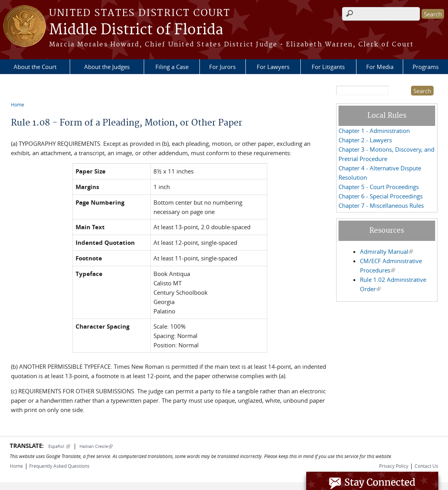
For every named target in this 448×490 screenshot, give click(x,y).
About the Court (35, 67)
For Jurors (222, 67)
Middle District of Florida (136, 30)
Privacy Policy (394, 466)
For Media (380, 67)
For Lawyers (273, 67)
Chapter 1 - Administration (374, 131)
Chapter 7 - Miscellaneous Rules (381, 205)
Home (18, 104)
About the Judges (107, 67)
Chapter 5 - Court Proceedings (379, 187)
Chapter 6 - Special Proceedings (381, 196)
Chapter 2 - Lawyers (365, 140)
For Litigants (328, 67)
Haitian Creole (96, 446)
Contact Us (426, 466)
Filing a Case (172, 67)
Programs (426, 67)
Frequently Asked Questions (59, 466)
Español (59, 446)
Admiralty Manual (386, 251)
